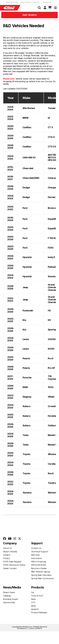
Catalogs (7, 596)
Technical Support (40, 552)
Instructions (36, 558)
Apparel (35, 609)
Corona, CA (47, 2)
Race (33, 599)
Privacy (6, 558)
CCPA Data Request (12, 562)
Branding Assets (10, 599)
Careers (7, 555)
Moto (33, 606)
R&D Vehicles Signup (41, 572)
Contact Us (36, 548)
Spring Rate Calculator (41, 575)
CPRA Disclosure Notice (14, 565)
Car (33, 592)
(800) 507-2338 (12, 2)
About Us (7, 548)
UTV (33, 602)
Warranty (35, 555)
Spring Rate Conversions (43, 578)
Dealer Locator (10, 568)
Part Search (30, 15)
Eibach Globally (10, 552)
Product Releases (39, 612)
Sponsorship (9, 602)
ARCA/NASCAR (39, 565)
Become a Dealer (39, 568)
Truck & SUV (37, 596)
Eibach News (9, 592)
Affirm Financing (39, 562)
